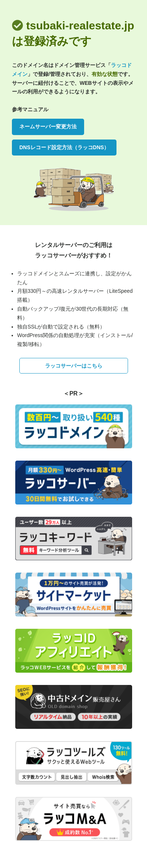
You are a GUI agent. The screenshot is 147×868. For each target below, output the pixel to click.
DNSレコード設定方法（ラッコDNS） (64, 147)
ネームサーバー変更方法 (48, 126)
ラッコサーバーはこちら (74, 366)
